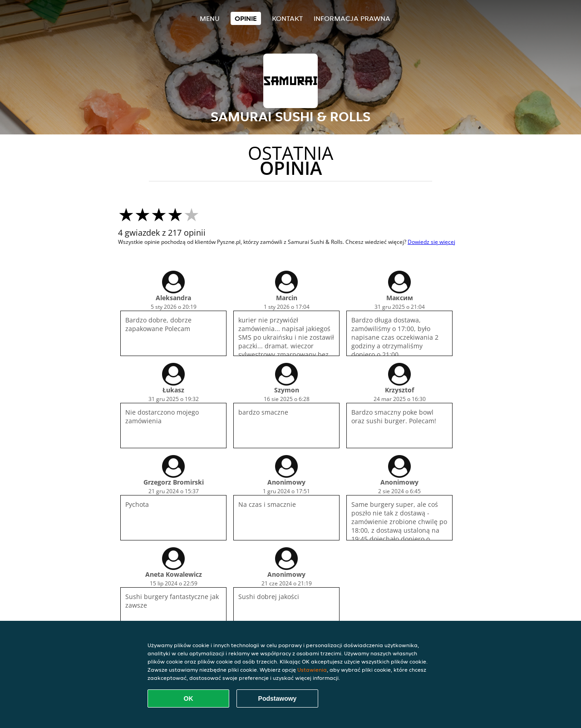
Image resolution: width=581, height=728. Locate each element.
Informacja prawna (352, 18)
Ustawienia (312, 670)
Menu (210, 18)
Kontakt (287, 18)
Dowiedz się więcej (431, 242)
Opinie (246, 18)
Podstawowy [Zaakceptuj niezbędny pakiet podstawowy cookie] (278, 698)
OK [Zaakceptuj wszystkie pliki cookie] (189, 698)
